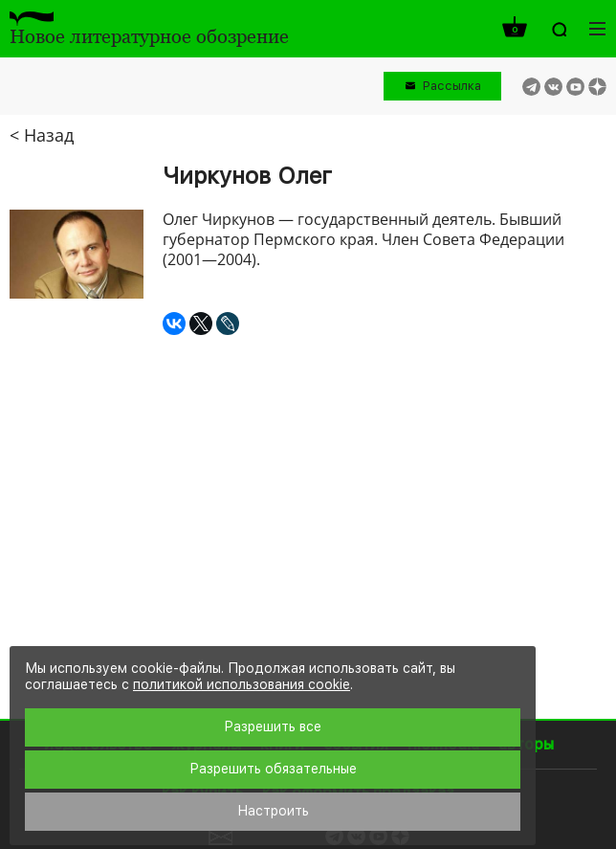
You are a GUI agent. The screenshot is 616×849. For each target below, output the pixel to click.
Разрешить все (273, 726)
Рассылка (452, 86)
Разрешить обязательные (273, 769)
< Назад (42, 135)
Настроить (273, 811)
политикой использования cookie (242, 684)
